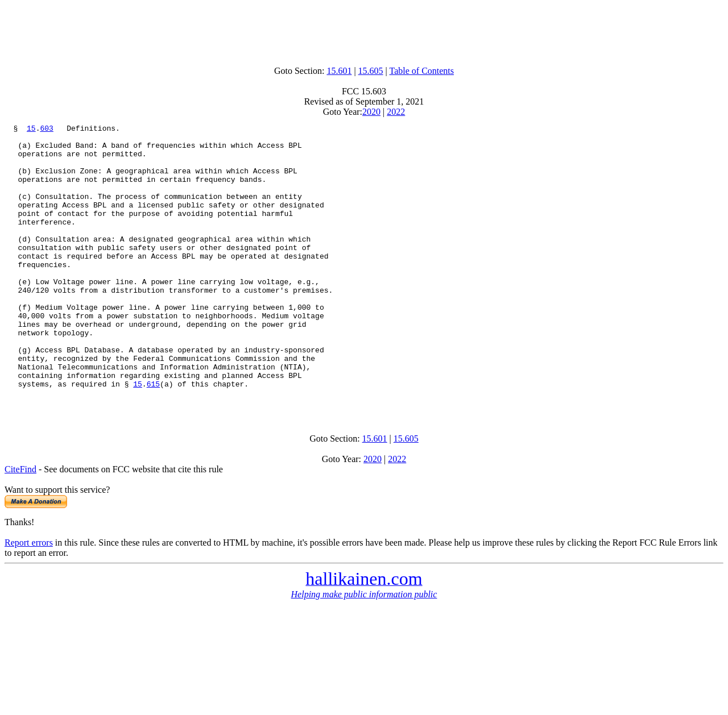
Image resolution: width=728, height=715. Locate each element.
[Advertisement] (364, 30)
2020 (371, 112)
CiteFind (20, 525)
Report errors (29, 599)
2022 (396, 112)
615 (153, 437)
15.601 (339, 71)
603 (46, 130)
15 (31, 130)
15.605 (371, 71)
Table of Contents (422, 71)
